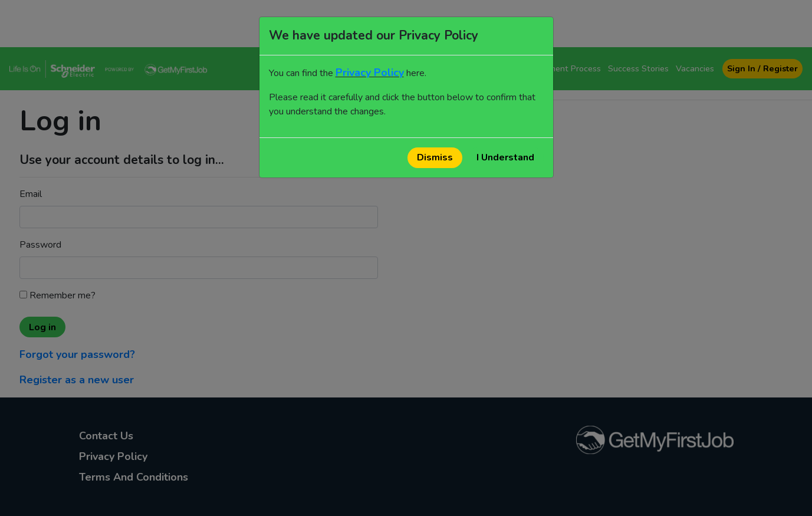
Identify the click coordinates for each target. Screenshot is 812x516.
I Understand (505, 157)
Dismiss (435, 157)
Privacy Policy (370, 73)
